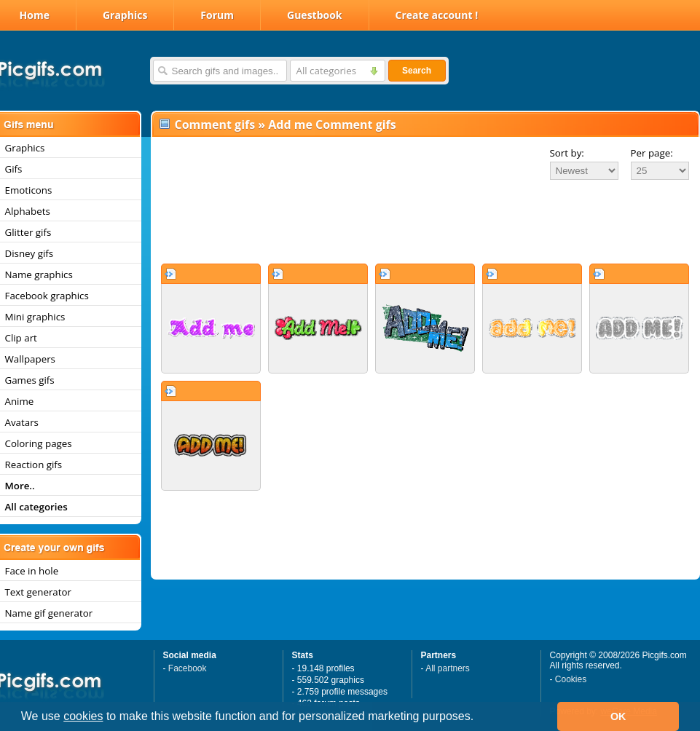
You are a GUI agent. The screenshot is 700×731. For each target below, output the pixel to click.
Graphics (125, 15)
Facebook (188, 668)
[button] (479, 718)
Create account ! (437, 15)
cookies (83, 716)
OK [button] (618, 716)
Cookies (571, 679)
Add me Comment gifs (332, 125)
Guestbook (315, 15)
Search (417, 71)
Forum (217, 15)
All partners (448, 668)
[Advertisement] (425, 221)
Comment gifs (215, 125)
